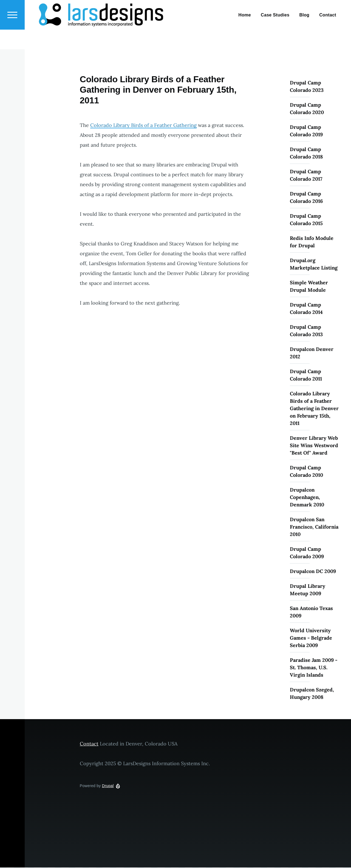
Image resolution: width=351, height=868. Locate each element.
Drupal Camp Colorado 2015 (306, 220)
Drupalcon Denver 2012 (312, 353)
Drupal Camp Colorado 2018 (306, 153)
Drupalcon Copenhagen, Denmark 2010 (307, 497)
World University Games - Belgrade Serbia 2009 (311, 638)
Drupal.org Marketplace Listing (314, 264)
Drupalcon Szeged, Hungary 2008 (312, 694)
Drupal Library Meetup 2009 (308, 590)
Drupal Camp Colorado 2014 (306, 309)
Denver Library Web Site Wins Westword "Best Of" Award (314, 446)
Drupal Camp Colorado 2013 (306, 331)
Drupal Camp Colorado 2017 (306, 175)
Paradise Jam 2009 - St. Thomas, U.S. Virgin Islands (314, 668)
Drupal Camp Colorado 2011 (306, 375)
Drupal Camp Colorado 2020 (307, 109)
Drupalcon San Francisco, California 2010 (314, 527)
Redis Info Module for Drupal (312, 242)
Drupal (108, 786)
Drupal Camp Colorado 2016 (306, 198)
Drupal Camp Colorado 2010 (306, 472)
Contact (89, 744)
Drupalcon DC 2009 (313, 571)
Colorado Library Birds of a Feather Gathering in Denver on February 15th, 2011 (314, 409)
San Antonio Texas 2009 (311, 612)
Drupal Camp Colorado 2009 (307, 553)
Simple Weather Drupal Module (309, 287)
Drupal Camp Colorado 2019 (306, 131)
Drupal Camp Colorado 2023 (307, 87)
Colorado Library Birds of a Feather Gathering (143, 125)
